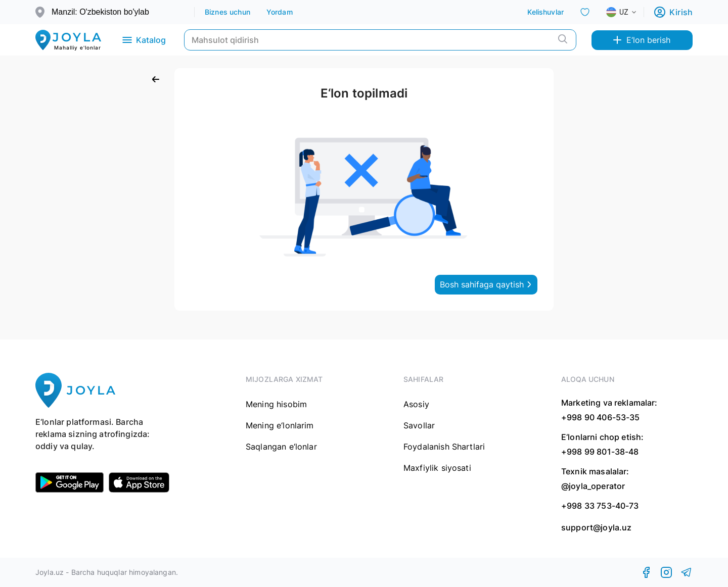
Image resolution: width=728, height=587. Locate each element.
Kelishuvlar (545, 12)
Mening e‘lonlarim (280, 425)
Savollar (419, 425)
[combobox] (629, 12)
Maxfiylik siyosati (437, 468)
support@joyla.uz (596, 528)
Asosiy (416, 404)
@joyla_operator (593, 486)
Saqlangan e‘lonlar (281, 447)
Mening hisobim (276, 404)
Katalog (143, 40)
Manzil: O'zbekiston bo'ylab (100, 12)
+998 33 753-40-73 (600, 506)
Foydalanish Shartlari (444, 447)
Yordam (280, 12)
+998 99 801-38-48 (600, 452)
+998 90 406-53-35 (601, 417)
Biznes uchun (227, 12)
